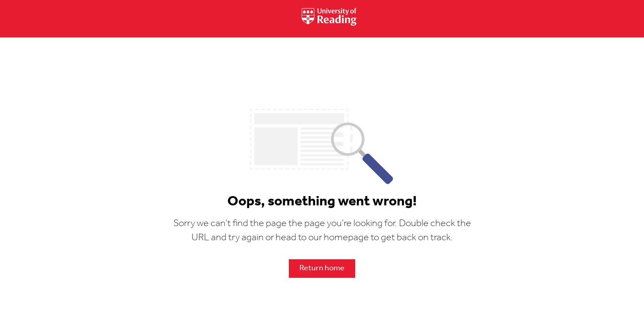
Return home (322, 268)
